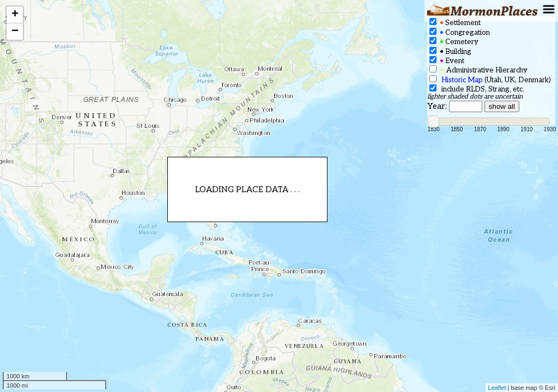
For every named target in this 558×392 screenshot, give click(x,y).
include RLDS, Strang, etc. (477, 89)
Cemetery (454, 42)
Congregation (460, 32)
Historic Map (462, 80)
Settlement (455, 23)
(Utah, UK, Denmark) (490, 80)
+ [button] (15, 15)
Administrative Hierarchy (478, 70)
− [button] (15, 32)
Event (447, 61)
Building (450, 51)
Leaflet (497, 388)
